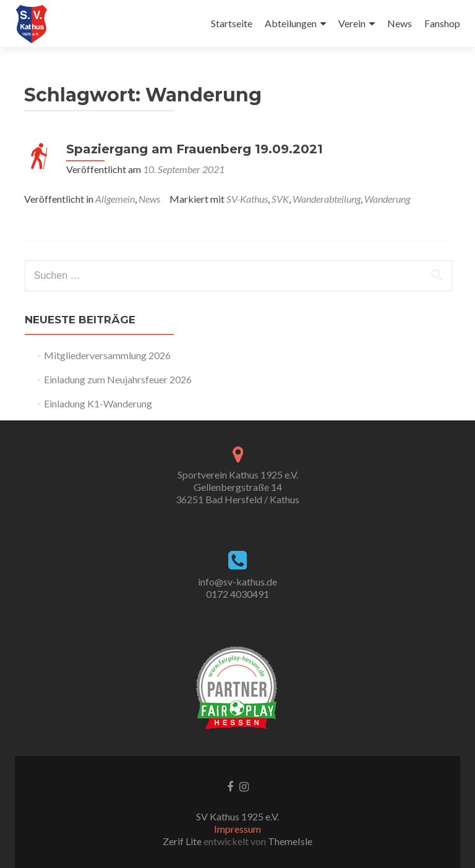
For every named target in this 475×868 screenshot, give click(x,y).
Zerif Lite (183, 841)
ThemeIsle (290, 841)
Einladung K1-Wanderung (98, 403)
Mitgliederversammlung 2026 (107, 355)
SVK (280, 199)
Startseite (232, 23)
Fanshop (442, 23)
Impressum (237, 829)
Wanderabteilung (327, 199)
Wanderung (387, 199)
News (400, 23)
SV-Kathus (247, 199)
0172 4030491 (237, 594)
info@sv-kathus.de (237, 581)
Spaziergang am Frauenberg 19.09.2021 (195, 149)
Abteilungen (291, 23)
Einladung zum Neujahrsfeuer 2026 (118, 379)
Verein (352, 23)
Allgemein (115, 199)
